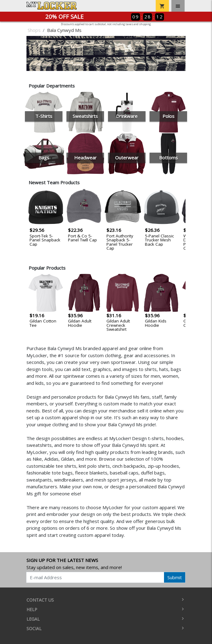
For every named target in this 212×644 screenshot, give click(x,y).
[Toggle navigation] (178, 6)
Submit (175, 577)
